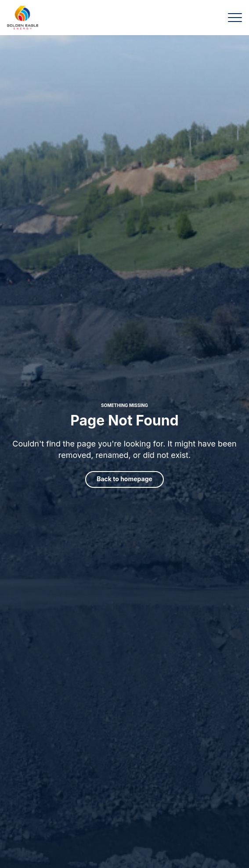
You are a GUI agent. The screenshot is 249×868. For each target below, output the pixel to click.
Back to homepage (124, 479)
